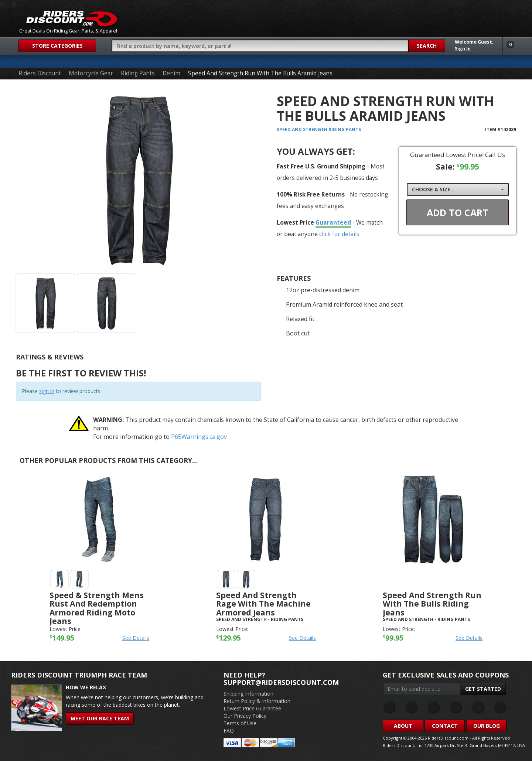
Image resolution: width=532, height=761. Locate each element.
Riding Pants (138, 73)
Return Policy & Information (257, 701)
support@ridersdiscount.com (281, 682)
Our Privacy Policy (245, 716)
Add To (458, 212)
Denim (171, 73)
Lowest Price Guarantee (252, 708)
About (403, 726)
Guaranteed (333, 222)
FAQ (229, 731)
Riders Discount (40, 73)
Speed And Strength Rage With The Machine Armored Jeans (263, 604)
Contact (445, 726)
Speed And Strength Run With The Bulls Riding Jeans (432, 604)
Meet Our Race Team (100, 718)
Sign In (463, 49)
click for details (339, 234)
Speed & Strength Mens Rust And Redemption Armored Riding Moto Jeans (97, 608)
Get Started (483, 689)
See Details (136, 638)
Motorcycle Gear (91, 73)
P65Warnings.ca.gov (199, 437)
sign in (47, 391)
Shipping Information (248, 694)
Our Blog (487, 726)
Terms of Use (240, 723)
